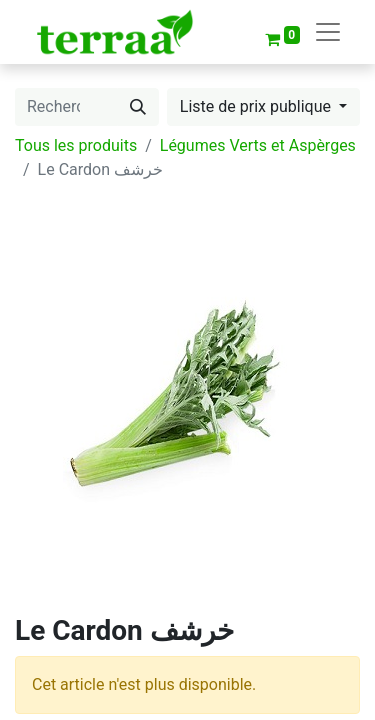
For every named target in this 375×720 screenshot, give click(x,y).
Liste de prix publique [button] (257, 106)
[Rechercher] (138, 107)
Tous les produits (76, 145)
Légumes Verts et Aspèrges (258, 145)
